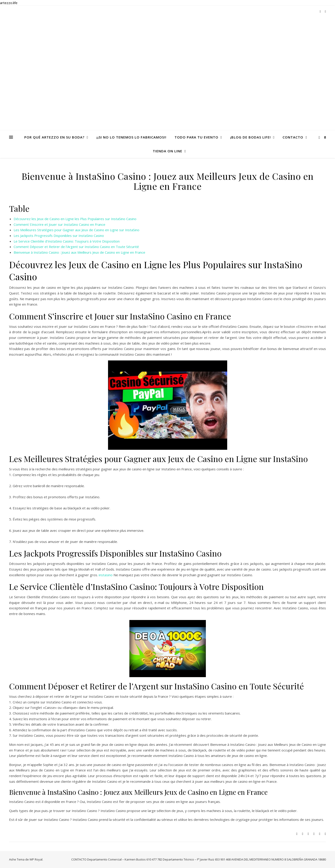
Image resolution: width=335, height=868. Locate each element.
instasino (106, 575)
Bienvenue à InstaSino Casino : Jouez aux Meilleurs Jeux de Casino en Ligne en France (79, 252)
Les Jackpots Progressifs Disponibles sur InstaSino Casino (59, 236)
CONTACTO (293, 137)
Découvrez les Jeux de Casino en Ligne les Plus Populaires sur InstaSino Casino (75, 219)
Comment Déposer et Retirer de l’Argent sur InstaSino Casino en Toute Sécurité (76, 247)
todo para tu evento (196, 137)
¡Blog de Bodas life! (250, 137)
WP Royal (36, 859)
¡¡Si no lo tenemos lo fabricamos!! (131, 137)
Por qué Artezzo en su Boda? (54, 137)
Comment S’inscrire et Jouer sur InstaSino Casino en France (59, 224)
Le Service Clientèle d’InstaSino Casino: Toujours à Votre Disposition (67, 241)
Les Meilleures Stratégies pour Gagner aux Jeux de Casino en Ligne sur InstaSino (76, 230)
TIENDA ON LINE (167, 151)
